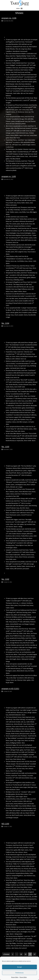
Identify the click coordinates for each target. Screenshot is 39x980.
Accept (20, 967)
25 (26, 954)
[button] (18, 8)
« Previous (6, 954)
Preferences (19, 973)
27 (35, 954)
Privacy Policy (15, 977)
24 (21, 954)
